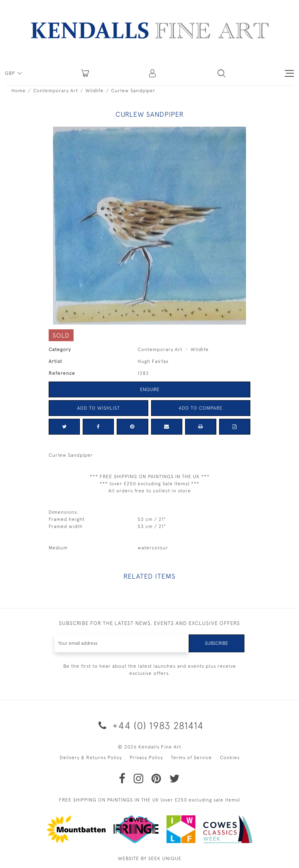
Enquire (150, 389)
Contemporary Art (56, 91)
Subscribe (217, 643)
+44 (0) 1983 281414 (150, 725)
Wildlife (95, 91)
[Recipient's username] (122, 643)
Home (19, 91)
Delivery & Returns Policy (91, 758)
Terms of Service (191, 758)
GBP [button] (11, 73)
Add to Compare (201, 408)
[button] (221, 73)
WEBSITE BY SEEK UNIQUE (150, 859)
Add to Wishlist (98, 408)
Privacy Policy (146, 758)
